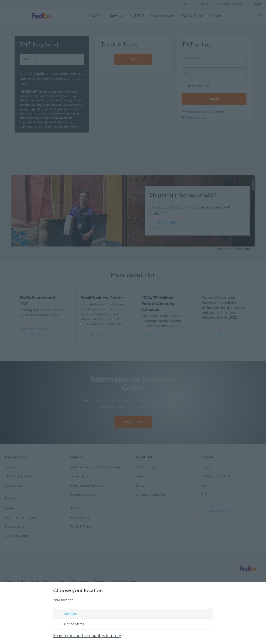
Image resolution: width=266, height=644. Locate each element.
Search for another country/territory (87, 636)
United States (70, 624)
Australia (66, 614)
